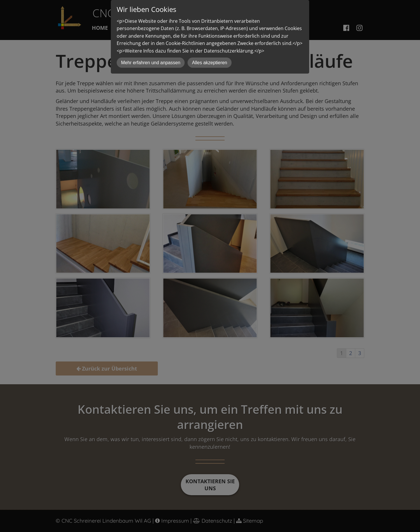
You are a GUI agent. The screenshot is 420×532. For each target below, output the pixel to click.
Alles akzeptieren (210, 63)
